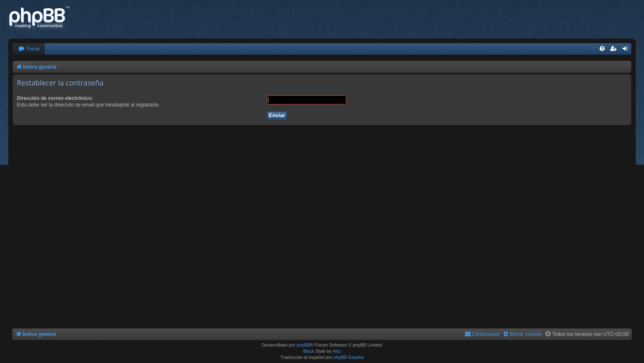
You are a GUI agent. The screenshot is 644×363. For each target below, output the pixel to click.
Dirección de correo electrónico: (55, 98)
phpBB (303, 345)
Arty (337, 351)
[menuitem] (29, 49)
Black (309, 351)
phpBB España (348, 357)
